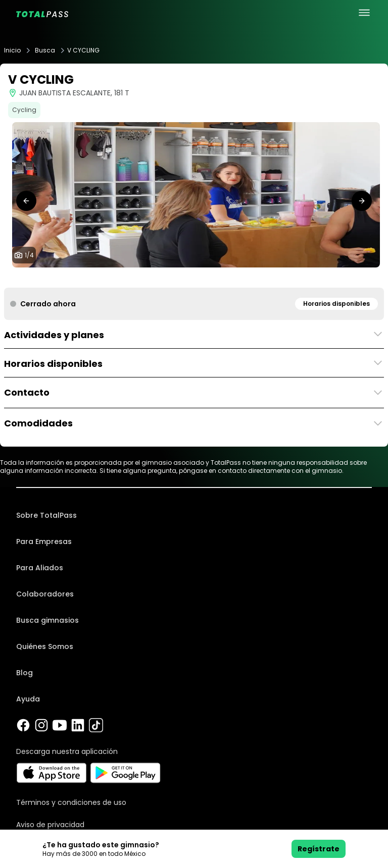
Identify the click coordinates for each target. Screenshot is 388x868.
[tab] (182, 278)
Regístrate (319, 849)
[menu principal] (364, 13)
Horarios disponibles (336, 304)
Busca (45, 50)
